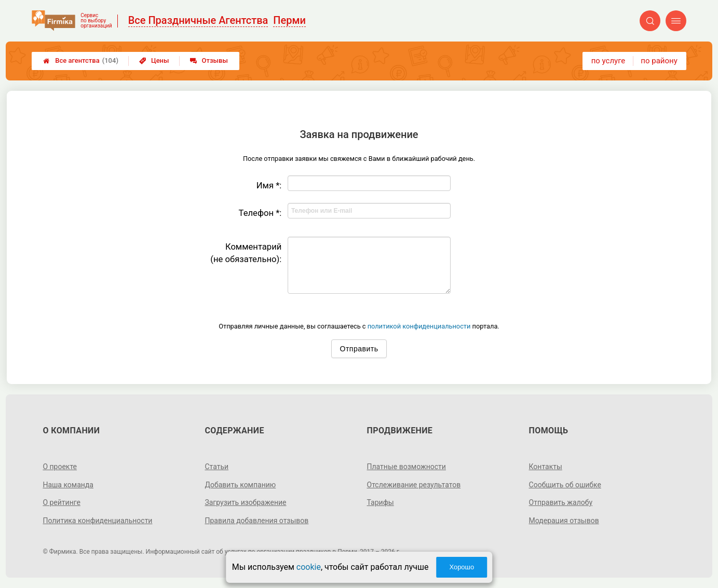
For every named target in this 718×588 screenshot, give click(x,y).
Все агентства (81, 61)
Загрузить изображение (245, 502)
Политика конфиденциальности (97, 521)
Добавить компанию (240, 485)
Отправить (359, 349)
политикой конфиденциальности (419, 326)
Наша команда (68, 485)
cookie (309, 567)
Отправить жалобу (561, 502)
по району (659, 61)
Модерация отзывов (564, 521)
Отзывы (209, 60)
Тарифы (381, 502)
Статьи (216, 467)
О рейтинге (62, 502)
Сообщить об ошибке (565, 485)
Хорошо (462, 567)
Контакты (546, 467)
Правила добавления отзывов (256, 521)
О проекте (60, 467)
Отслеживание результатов (414, 485)
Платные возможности (407, 467)
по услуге (608, 61)
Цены (154, 60)
